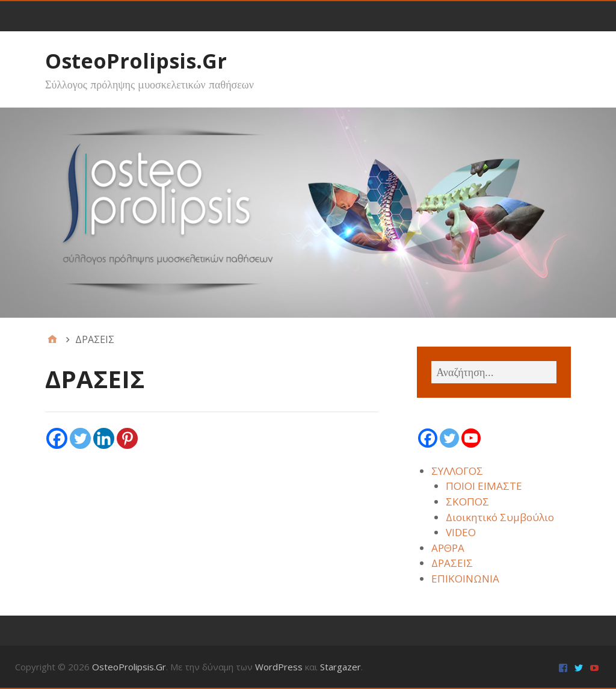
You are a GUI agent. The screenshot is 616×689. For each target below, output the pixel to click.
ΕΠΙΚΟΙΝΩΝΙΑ (465, 579)
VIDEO (461, 532)
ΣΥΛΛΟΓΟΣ (457, 471)
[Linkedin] (104, 438)
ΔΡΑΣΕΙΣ (452, 563)
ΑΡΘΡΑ (448, 548)
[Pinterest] (127, 438)
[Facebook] (57, 438)
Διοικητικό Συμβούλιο (500, 517)
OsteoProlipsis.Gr (136, 61)
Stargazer (340, 667)
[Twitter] (80, 438)
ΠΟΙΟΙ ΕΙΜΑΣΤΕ (484, 486)
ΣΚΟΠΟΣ (467, 502)
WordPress (279, 667)
